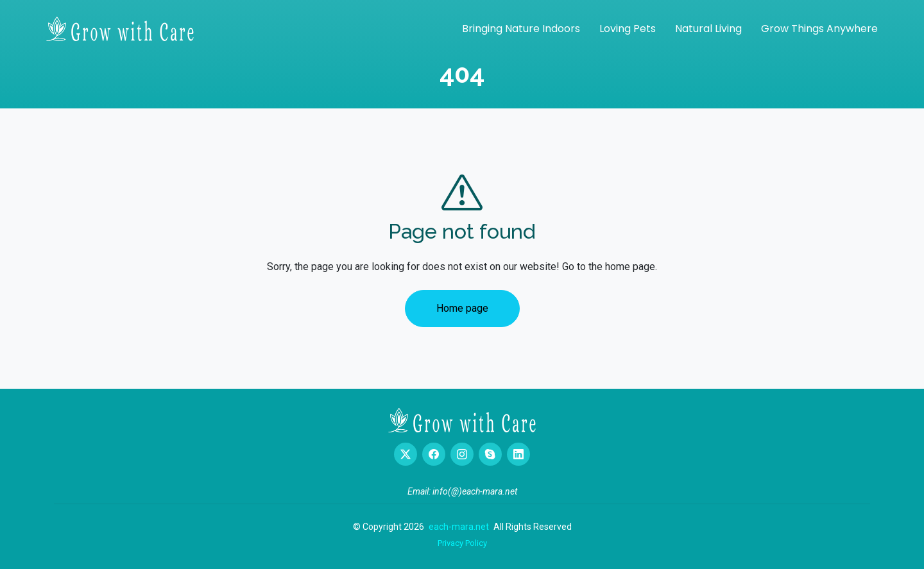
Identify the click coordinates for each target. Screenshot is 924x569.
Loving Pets (628, 29)
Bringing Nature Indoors (521, 29)
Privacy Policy (462, 543)
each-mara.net (459, 527)
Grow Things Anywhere (819, 29)
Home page (462, 308)
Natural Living (708, 29)
